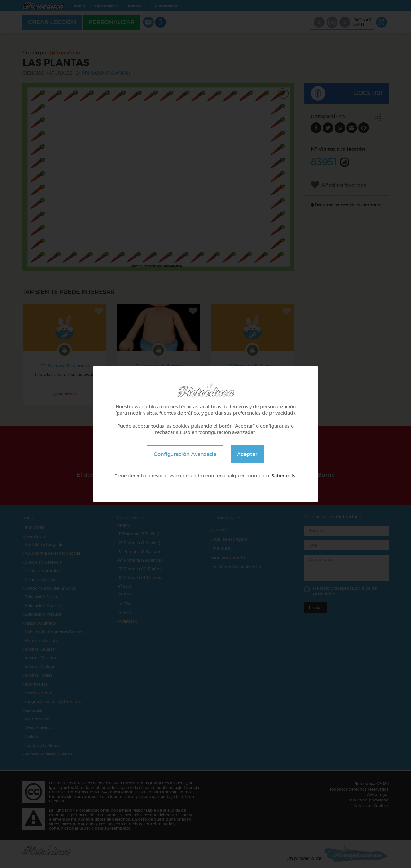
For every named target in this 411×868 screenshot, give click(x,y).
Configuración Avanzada (185, 454)
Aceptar (247, 454)
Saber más (283, 476)
